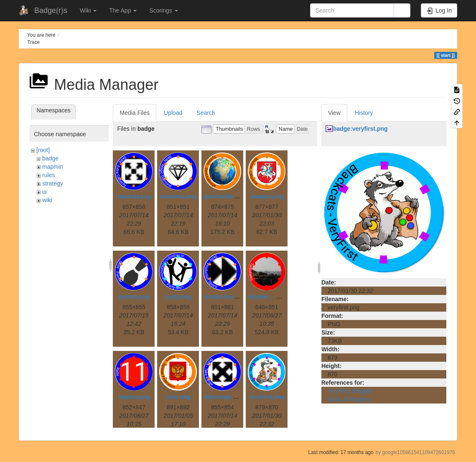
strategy (53, 183)
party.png (178, 297)
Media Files (135, 113)
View (334, 113)
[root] (43, 150)
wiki (47, 200)
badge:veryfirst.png (360, 129)
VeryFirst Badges (350, 391)
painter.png (134, 297)
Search (206, 113)
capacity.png (134, 196)
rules (48, 175)
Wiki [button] (88, 10)
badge (50, 158)
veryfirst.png (267, 397)
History (364, 113)
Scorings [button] (163, 10)
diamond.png (178, 196)
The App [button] (123, 10)
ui (45, 192)
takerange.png (224, 397)
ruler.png (178, 397)
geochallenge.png (228, 196)
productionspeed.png (233, 297)
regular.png (134, 397)
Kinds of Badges (349, 399)
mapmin (53, 167)
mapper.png (267, 196)
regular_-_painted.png (279, 297)
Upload (173, 113)
